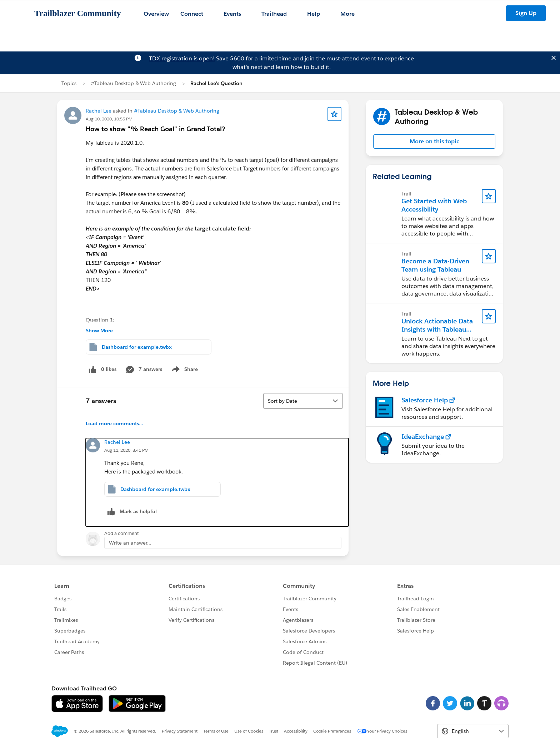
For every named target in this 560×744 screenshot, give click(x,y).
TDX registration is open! (182, 58)
